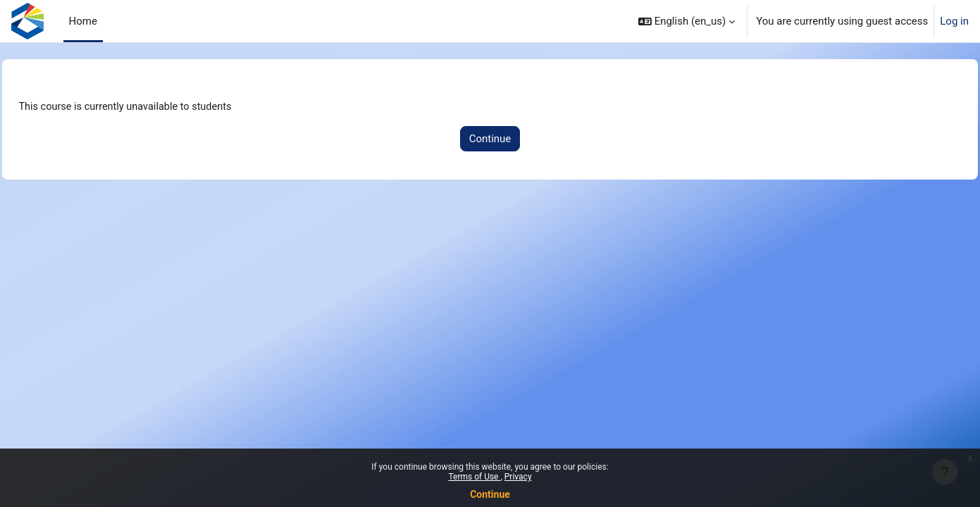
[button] (687, 21)
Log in (954, 21)
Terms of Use (474, 477)
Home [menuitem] (83, 21)
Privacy (518, 477)
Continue (490, 494)
